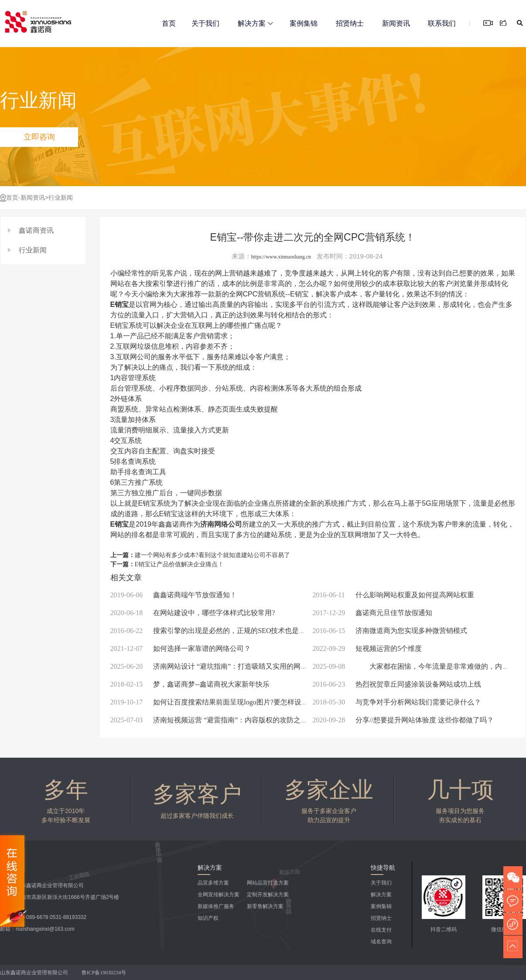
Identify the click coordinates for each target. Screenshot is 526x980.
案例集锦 (304, 23)
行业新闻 (61, 198)
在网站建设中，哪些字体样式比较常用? (193, 613)
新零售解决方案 (265, 906)
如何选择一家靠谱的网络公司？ (181, 648)
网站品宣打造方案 (268, 883)
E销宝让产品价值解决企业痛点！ (179, 564)
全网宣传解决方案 (219, 895)
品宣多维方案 (213, 883)
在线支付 (381, 930)
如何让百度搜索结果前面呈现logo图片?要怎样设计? (211, 702)
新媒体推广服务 (216, 906)
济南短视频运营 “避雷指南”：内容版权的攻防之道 (209, 720)
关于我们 (205, 23)
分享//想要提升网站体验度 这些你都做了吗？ (403, 720)
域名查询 (381, 942)
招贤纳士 (350, 23)
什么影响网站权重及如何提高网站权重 (393, 595)
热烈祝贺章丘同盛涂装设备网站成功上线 (397, 684)
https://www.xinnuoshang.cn (281, 257)
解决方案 (255, 23)
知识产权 (208, 918)
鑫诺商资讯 (36, 230)
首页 (169, 23)
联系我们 (442, 23)
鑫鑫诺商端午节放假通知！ (174, 595)
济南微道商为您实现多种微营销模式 (390, 631)
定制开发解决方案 (268, 895)
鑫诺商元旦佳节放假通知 (373, 613)
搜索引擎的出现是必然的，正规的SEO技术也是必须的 (215, 631)
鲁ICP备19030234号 (105, 973)
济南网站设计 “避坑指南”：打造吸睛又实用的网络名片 (216, 666)
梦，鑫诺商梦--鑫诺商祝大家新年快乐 (190, 684)
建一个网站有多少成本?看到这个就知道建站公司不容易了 (212, 555)
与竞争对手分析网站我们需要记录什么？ (397, 702)
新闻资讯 (396, 23)
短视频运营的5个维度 (367, 648)
